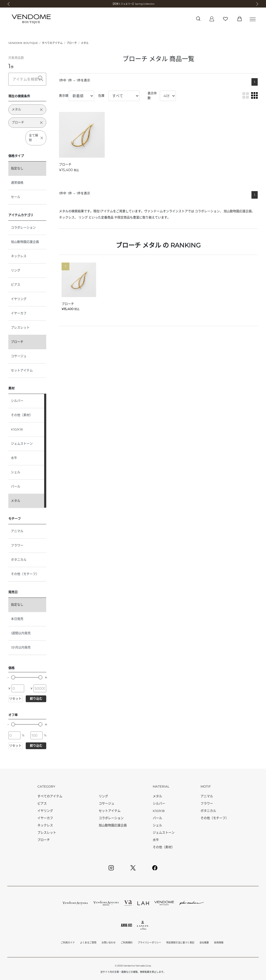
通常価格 (17, 183)
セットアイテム (22, 370)
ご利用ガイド (68, 942)
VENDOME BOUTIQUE (23, 43)
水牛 (14, 458)
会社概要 (204, 942)
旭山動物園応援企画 (25, 242)
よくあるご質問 (88, 942)
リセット (15, 699)
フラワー (17, 545)
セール (16, 197)
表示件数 (152, 96)
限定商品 (124, 217)
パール (16, 486)
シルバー (17, 401)
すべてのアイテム (52, 43)
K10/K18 (17, 429)
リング (16, 270)
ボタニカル (19, 560)
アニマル (17, 531)
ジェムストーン (22, 444)
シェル (16, 472)
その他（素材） (22, 415)
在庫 (101, 96)
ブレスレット (20, 328)
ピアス (16, 285)
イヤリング (19, 299)
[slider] (13, 677)
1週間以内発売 (21, 633)
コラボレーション (23, 228)
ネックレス (19, 256)
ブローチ (72, 43)
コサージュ (19, 356)
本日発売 (17, 619)
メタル (85, 43)
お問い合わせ (109, 942)
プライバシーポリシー (149, 942)
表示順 (64, 96)
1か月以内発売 (21, 647)
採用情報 (219, 942)
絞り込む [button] (36, 699)
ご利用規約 (127, 942)
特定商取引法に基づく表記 (180, 942)
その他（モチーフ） (25, 574)
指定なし (17, 168)
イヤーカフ (19, 313)
